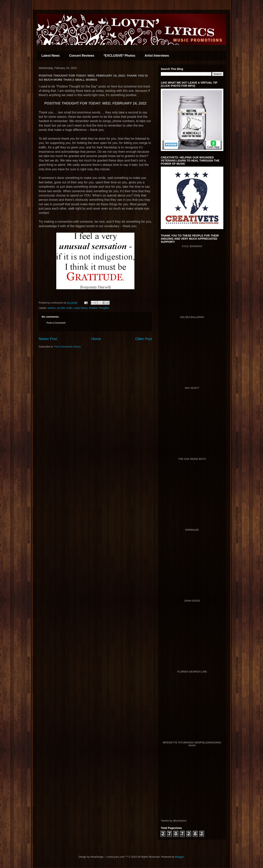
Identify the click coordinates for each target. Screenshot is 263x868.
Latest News (51, 56)
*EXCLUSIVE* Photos (119, 56)
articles (52, 308)
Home (96, 339)
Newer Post (48, 339)
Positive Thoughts (99, 308)
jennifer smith (65, 308)
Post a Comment (56, 323)
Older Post (144, 339)
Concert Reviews (82, 56)
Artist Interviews (157, 56)
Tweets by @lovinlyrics (174, 821)
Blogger (179, 857)
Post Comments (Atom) (68, 347)
